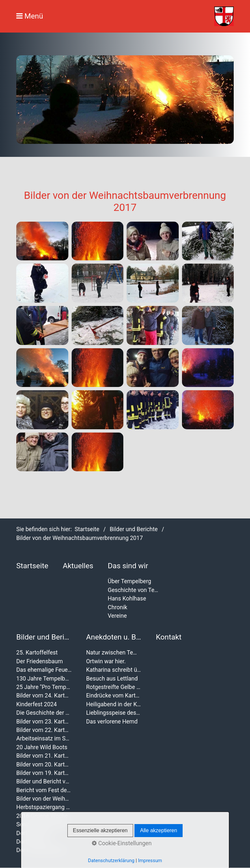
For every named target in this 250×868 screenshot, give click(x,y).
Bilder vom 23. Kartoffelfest (44, 722)
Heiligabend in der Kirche (114, 704)
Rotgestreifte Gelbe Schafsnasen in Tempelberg (114, 687)
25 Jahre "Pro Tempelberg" (44, 687)
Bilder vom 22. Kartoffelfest (44, 730)
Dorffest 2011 (34, 842)
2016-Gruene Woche (42, 816)
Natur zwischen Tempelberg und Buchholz (114, 653)
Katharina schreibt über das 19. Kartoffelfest (114, 670)
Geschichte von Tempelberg (135, 590)
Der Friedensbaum (40, 661)
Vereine (117, 616)
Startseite (87, 529)
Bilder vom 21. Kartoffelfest (44, 756)
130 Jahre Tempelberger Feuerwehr (44, 679)
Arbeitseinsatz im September (44, 738)
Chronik (118, 607)
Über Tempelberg (129, 581)
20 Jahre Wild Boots (42, 747)
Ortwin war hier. (106, 661)
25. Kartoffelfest (37, 653)
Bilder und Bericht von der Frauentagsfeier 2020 (44, 781)
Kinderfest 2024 (36, 704)
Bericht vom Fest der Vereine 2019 (44, 790)
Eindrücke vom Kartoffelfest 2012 (114, 696)
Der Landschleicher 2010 (44, 850)
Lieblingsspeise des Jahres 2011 (114, 713)
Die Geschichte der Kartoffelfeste (44, 713)
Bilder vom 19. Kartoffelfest (44, 773)
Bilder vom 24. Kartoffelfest (44, 696)
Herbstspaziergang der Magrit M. (44, 807)
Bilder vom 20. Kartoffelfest (44, 765)
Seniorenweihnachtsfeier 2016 (44, 824)
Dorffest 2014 (34, 833)
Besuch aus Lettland (112, 679)
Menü (34, 16)
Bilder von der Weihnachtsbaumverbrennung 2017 (44, 799)
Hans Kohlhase (127, 599)
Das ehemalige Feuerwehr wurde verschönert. (44, 670)
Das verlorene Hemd (112, 722)
